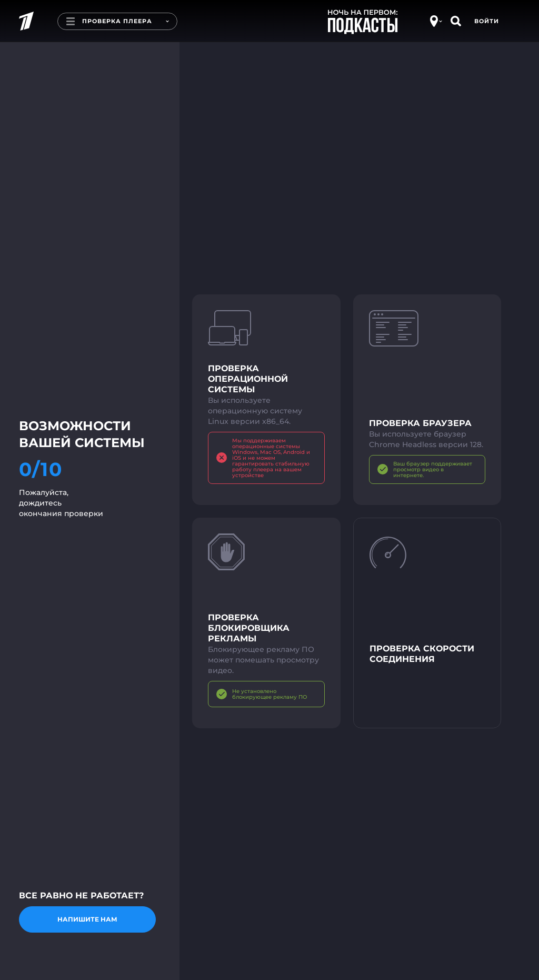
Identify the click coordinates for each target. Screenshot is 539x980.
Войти (487, 21)
